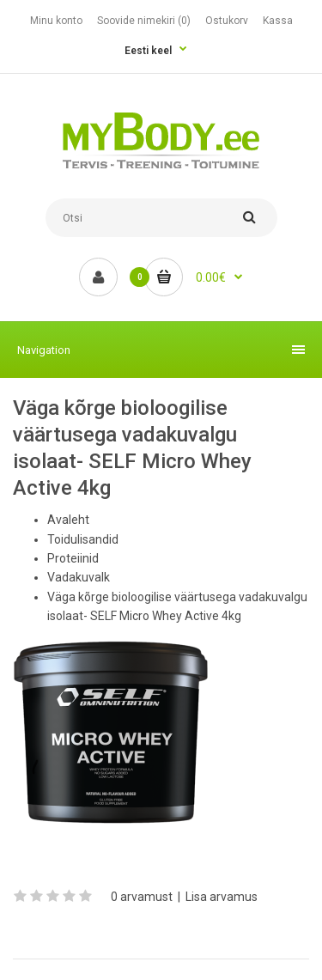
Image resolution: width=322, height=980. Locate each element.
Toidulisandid (83, 539)
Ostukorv (227, 21)
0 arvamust (142, 897)
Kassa (278, 21)
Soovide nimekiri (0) (144, 21)
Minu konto (56, 21)
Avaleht (68, 520)
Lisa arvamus (222, 897)
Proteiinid (73, 558)
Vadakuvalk (79, 577)
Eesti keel (148, 51)
